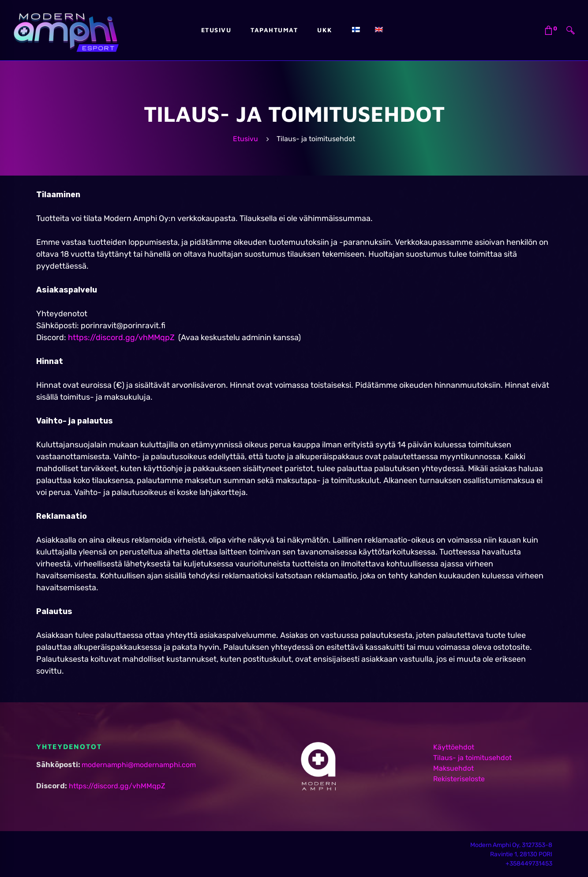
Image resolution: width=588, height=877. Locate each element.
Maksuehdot (453, 768)
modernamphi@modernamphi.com (139, 765)
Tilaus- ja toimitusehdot (472, 758)
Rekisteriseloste (459, 779)
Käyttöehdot (454, 747)
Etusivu (245, 139)
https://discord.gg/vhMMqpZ (121, 337)
